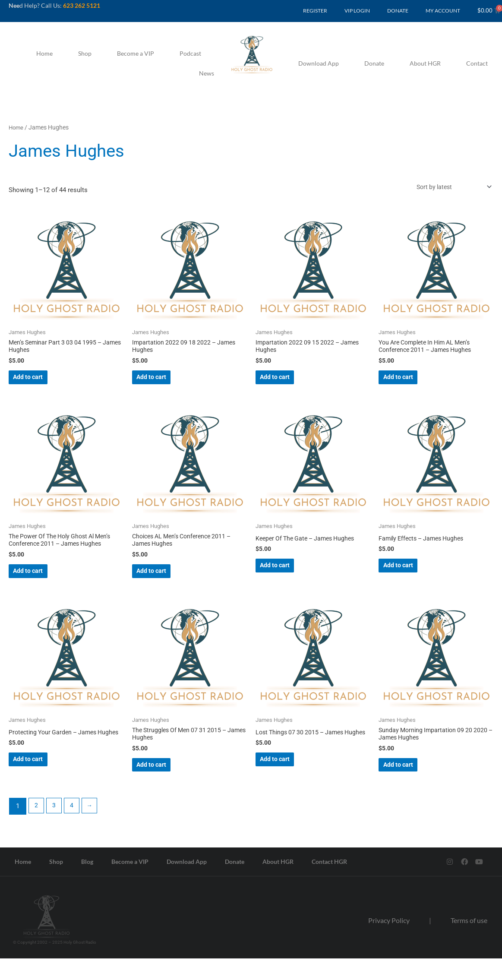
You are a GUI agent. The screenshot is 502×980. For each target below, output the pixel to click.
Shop (85, 53)
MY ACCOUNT (443, 11)
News (207, 73)
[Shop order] (448, 188)
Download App (319, 63)
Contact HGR (329, 882)
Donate (374, 63)
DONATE (398, 11)
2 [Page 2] (37, 826)
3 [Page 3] (56, 826)
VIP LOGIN (357, 11)
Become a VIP (136, 53)
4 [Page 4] (75, 826)
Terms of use (469, 940)
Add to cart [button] (42, 383)
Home (44, 53)
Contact (477, 63)
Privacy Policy (389, 940)
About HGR (425, 63)
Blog (87, 882)
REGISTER (315, 11)
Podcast (190, 53)
